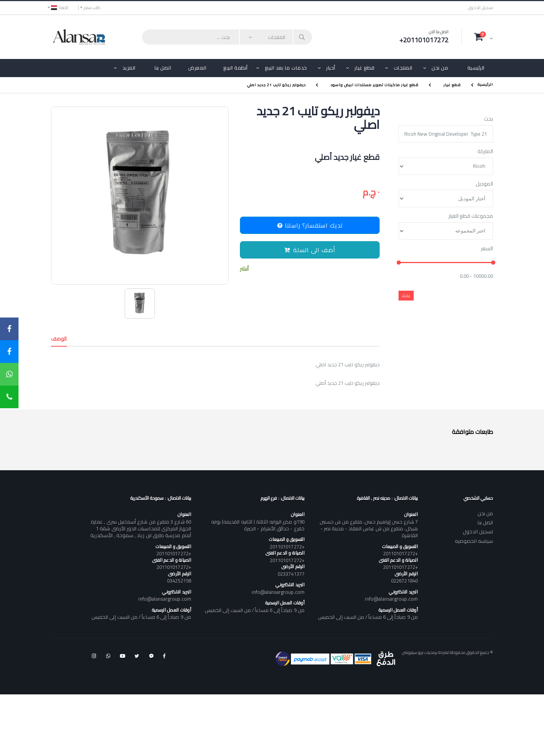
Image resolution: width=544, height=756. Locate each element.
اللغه (60, 8)
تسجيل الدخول (481, 8)
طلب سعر (92, 8)
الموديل (484, 184)
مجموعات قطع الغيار (471, 216)
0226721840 (404, 581)
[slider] (399, 263)
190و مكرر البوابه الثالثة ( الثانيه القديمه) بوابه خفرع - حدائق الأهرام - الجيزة (258, 525)
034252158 (179, 581)
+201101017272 (400, 553)
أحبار (331, 68)
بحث (488, 119)
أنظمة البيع (236, 68)
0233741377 (291, 574)
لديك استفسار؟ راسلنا (310, 225)
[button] (484, 37)
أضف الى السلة (310, 250)
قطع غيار (364, 68)
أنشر (244, 269)
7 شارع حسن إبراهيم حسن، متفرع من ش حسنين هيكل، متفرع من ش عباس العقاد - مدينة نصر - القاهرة (369, 528)
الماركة (485, 152)
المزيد (129, 68)
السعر (487, 249)
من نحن (440, 68)
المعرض (197, 68)
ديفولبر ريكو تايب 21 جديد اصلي (276, 85)
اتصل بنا (163, 68)
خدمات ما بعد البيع (286, 68)
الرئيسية (476, 68)
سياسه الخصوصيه (474, 541)
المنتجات (403, 68)
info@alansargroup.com (391, 599)
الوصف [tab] (59, 339)
